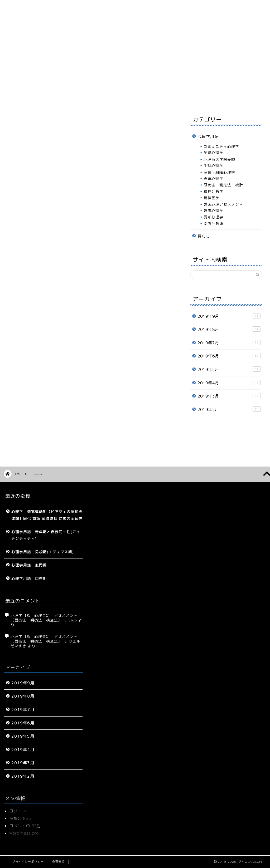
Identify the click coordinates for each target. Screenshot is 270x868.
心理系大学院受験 (219, 159)
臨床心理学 (213, 211)
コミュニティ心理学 (221, 146)
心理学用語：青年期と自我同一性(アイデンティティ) (46, 535)
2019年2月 (229, 409)
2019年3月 (229, 396)
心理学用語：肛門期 (29, 565)
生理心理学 (213, 166)
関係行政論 (213, 224)
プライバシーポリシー (28, 862)
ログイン (18, 811)
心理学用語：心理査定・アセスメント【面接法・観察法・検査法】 (44, 618)
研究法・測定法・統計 (223, 185)
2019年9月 (229, 316)
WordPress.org (24, 833)
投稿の (20, 818)
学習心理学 (213, 153)
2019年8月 (229, 329)
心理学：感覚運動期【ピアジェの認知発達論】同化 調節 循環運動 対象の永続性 (47, 515)
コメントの (24, 826)
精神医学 (211, 198)
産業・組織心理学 (219, 172)
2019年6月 (229, 356)
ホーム (26, 99)
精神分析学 (213, 191)
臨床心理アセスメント (223, 204)
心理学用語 (107, 99)
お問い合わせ (230, 99)
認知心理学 (213, 217)
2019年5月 (229, 369)
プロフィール (189, 99)
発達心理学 (213, 178)
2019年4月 (229, 383)
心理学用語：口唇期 (29, 578)
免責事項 (58, 862)
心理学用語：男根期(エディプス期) (43, 552)
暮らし (148, 99)
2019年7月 (229, 343)
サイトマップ (66, 99)
